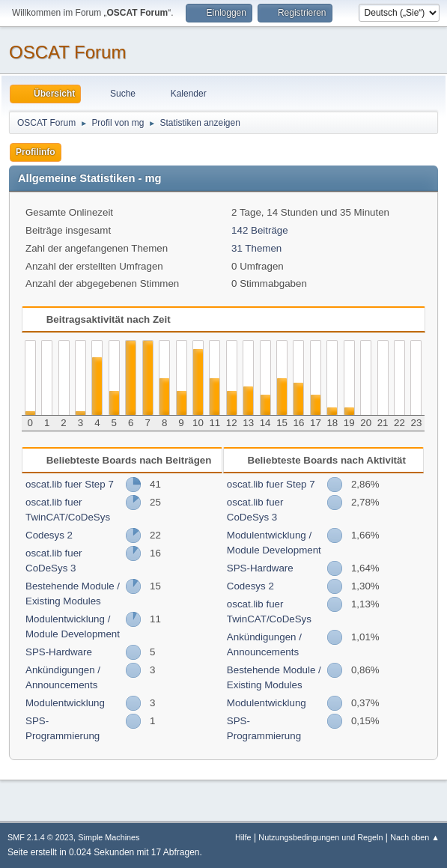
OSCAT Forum (67, 52)
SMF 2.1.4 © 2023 (40, 837)
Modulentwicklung (65, 703)
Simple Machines (109, 837)
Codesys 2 (49, 535)
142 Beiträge (260, 230)
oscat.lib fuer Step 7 (70, 484)
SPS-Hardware (59, 652)
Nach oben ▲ (415, 837)
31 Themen (256, 248)
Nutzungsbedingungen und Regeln (320, 837)
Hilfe (243, 837)
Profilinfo (36, 152)
